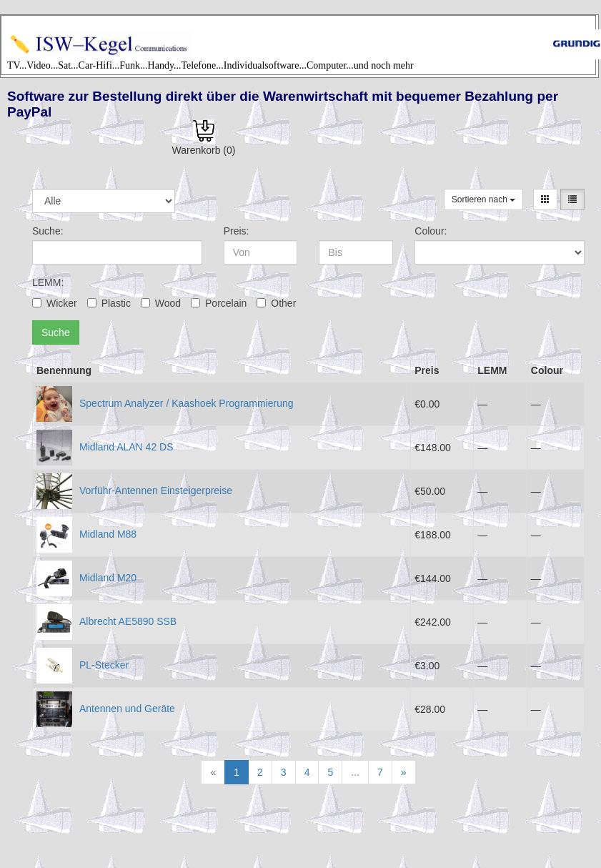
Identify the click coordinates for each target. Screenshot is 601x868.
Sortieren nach (483, 199)
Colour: (431, 231)
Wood (161, 303)
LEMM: (48, 282)
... (355, 772)
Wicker (55, 303)
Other (276, 303)
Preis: (237, 231)
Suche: (48, 231)
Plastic (109, 303)
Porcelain (219, 303)
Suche (56, 332)
